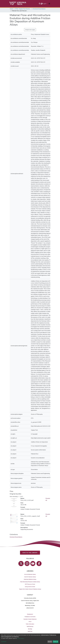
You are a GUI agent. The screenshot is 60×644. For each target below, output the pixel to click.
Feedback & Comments (30, 617)
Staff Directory (30, 626)
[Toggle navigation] (49, 4)
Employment (30, 614)
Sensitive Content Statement (30, 619)
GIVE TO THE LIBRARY (30, 553)
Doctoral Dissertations (39, 9)
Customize (4, 642)
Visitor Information (30, 624)
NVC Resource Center (30, 584)
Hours (30, 622)
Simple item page (30, 30)
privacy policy (21, 638)
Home (12, 9)
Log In (45, 4)
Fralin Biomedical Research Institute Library (30, 582)
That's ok (55, 642)
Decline (50, 642)
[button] (42, 4)
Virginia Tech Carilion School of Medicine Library (30, 589)
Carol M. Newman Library (30, 577)
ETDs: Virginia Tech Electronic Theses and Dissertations (23, 9)
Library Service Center (30, 587)
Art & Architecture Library (30, 574)
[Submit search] (40, 4)
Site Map (30, 629)
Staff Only (30, 631)
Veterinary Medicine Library (30, 579)
